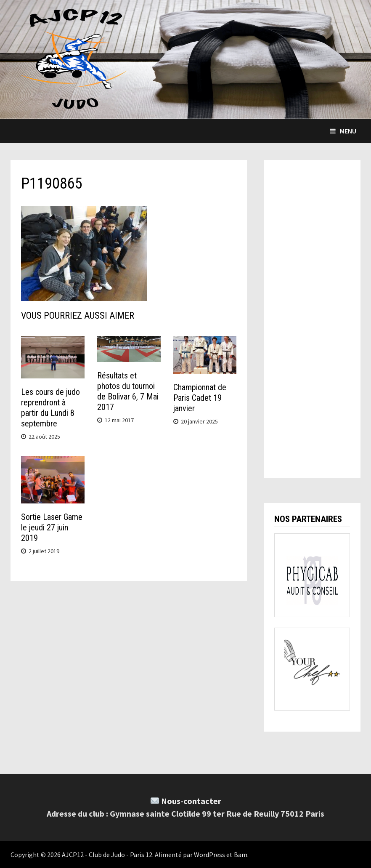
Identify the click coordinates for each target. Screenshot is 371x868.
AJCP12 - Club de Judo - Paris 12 (107, 855)
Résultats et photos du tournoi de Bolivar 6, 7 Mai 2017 (128, 391)
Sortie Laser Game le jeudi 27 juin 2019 (52, 527)
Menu (343, 131)
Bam (241, 855)
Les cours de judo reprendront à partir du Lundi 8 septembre (50, 408)
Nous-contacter (191, 801)
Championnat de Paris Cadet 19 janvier (200, 398)
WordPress (209, 855)
